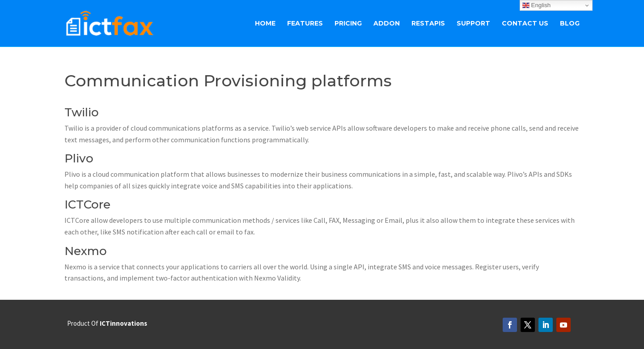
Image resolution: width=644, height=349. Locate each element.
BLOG (570, 24)
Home (265, 24)
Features (305, 24)
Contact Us (525, 24)
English (536, 5)
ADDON (387, 24)
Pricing (348, 24)
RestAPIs (428, 24)
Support (473, 24)
